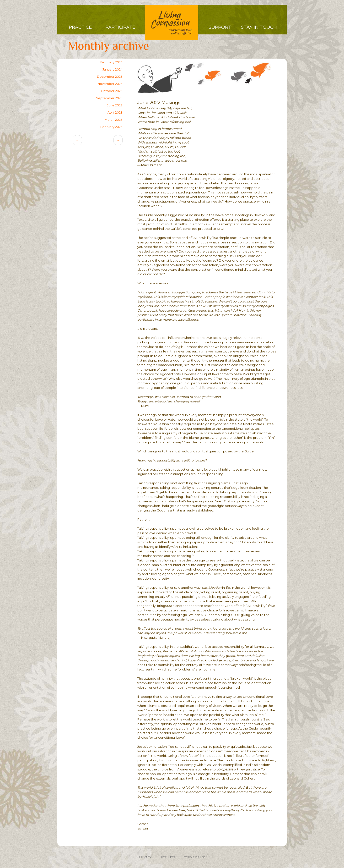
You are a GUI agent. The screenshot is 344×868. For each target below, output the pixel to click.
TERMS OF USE (195, 857)
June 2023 (115, 105)
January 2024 (113, 69)
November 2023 (110, 84)
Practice (80, 27)
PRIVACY (145, 857)
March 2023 (114, 120)
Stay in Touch (259, 27)
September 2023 (109, 98)
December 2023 (110, 77)
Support (220, 27)
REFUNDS (168, 857)
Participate (120, 27)
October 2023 (112, 91)
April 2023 (115, 112)
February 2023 (111, 127)
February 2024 (111, 62)
